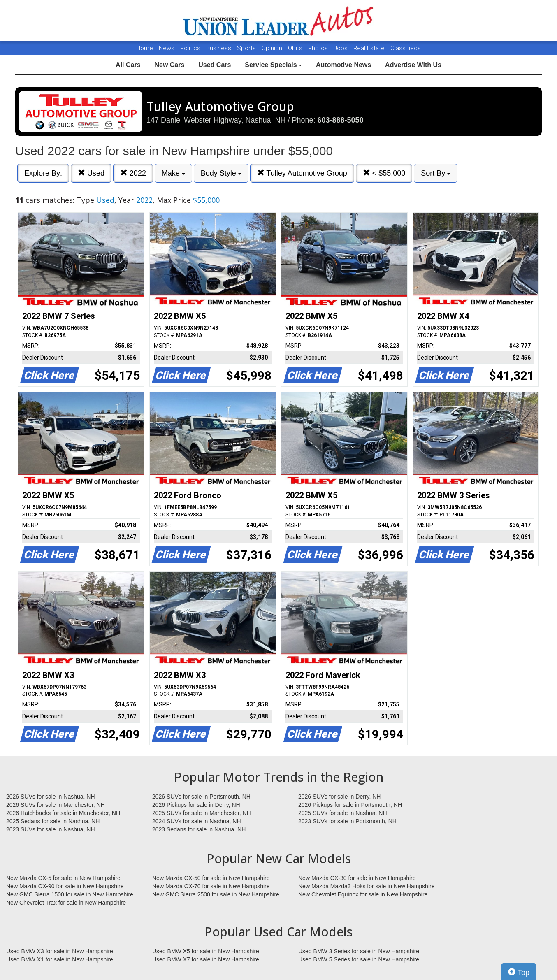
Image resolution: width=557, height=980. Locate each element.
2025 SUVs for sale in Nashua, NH (343, 813)
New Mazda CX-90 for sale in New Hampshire (65, 886)
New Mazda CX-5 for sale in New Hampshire (63, 878)
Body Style (221, 173)
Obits (296, 48)
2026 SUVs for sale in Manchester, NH (56, 805)
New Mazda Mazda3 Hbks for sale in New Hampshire (366, 886)
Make (173, 173)
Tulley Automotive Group (302, 173)
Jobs (341, 48)
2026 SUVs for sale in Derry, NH (339, 797)
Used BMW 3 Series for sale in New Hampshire (359, 951)
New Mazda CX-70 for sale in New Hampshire (211, 886)
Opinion (273, 48)
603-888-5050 (341, 120)
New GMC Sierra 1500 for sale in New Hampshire (70, 894)
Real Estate (370, 48)
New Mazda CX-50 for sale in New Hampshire (211, 878)
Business (219, 48)
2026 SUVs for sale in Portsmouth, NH (201, 797)
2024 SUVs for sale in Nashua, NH (197, 821)
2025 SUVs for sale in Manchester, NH (202, 813)
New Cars (169, 65)
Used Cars (215, 65)
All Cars (128, 65)
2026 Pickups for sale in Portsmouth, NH (350, 805)
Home (145, 48)
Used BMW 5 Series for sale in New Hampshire (359, 959)
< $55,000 (384, 173)
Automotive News (343, 65)
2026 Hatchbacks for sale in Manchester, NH (63, 813)
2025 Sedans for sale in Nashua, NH (53, 821)
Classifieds (406, 48)
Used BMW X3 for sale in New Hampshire (60, 951)
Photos (319, 48)
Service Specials (273, 65)
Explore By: (43, 173)
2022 (133, 173)
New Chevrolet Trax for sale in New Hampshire (66, 903)
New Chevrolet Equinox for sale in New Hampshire (363, 894)
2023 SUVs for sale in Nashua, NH (51, 829)
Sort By (436, 173)
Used (91, 173)
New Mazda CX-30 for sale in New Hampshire (357, 878)
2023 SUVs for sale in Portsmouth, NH (347, 821)
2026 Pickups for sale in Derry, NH (196, 805)
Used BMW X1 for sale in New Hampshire (60, 959)
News (167, 48)
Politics (190, 48)
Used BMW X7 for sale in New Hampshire (206, 959)
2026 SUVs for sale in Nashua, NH (51, 797)
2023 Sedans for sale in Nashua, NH (199, 829)
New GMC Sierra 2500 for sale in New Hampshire (216, 894)
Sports (247, 48)
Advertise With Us (413, 65)
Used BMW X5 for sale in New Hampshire (206, 951)
